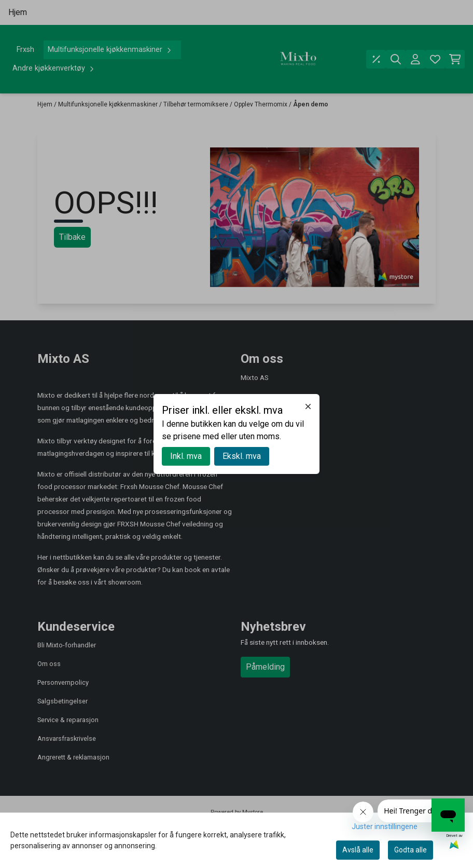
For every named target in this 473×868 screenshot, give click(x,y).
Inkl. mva (186, 456)
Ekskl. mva (242, 456)
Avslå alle (358, 850)
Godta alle (411, 850)
